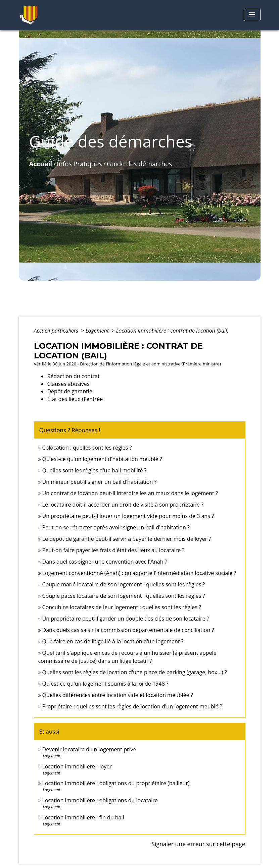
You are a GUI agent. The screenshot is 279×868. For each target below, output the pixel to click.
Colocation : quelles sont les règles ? (87, 448)
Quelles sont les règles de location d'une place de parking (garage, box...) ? (135, 672)
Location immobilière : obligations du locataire (100, 800)
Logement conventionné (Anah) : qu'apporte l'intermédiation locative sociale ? (139, 573)
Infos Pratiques (79, 164)
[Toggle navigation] (252, 15)
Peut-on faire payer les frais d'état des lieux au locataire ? (113, 550)
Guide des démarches (139, 164)
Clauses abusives (68, 384)
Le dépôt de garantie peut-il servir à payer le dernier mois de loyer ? (127, 539)
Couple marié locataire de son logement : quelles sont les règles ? (124, 584)
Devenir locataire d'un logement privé (89, 749)
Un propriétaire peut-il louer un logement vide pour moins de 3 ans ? (128, 516)
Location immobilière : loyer (77, 766)
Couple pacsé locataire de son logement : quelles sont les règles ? (124, 596)
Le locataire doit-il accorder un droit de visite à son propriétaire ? (123, 505)
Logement (98, 331)
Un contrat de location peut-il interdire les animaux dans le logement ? (130, 493)
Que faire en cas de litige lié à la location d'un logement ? (113, 641)
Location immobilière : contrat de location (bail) (172, 331)
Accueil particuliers (57, 331)
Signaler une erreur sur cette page (198, 844)
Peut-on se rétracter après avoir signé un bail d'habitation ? (116, 527)
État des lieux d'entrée (75, 399)
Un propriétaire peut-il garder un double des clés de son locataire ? (126, 619)
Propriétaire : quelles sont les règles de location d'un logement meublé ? (132, 706)
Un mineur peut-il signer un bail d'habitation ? (100, 482)
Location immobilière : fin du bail (83, 817)
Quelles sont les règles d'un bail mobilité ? (95, 470)
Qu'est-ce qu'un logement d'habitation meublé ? (102, 459)
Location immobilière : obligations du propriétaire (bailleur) (116, 783)
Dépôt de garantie (70, 391)
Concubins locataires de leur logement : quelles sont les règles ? (122, 607)
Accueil (41, 164)
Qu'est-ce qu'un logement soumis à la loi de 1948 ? (105, 684)
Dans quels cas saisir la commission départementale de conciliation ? (128, 630)
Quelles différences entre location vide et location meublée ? (118, 695)
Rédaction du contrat (74, 376)
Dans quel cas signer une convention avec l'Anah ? (105, 562)
